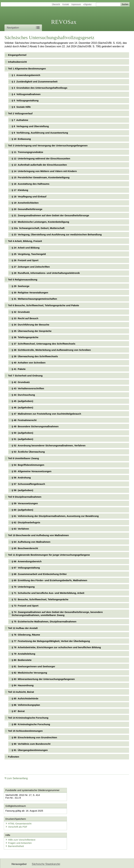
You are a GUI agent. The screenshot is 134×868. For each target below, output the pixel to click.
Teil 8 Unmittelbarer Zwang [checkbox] (23, 458)
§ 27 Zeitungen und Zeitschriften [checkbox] (31, 267)
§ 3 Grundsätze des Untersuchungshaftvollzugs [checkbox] (40, 88)
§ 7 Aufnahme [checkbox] (20, 120)
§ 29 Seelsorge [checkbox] (21, 286)
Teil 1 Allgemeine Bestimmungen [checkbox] (27, 69)
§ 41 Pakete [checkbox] (19, 369)
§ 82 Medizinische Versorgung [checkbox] (29, 673)
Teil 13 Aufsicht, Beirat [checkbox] (21, 692)
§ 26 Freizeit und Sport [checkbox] (25, 260)
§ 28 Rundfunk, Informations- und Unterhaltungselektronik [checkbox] (46, 273)
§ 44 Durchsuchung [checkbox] (23, 395)
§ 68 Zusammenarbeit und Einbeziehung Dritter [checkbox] (39, 574)
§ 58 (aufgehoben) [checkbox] (22, 490)
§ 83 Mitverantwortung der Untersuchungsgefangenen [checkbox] (43, 679)
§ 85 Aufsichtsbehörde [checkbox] (25, 698)
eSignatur (87, 4)
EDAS (69, 863)
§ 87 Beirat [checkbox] (18, 711)
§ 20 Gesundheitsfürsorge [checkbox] (27, 209)
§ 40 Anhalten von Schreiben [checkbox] (29, 363)
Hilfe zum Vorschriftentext (20, 827)
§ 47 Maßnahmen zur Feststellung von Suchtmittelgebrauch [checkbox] (46, 414)
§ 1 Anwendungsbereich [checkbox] (26, 75)
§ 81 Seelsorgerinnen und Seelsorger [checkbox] (33, 666)
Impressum (76, 4)
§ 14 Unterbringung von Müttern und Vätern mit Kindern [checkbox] (44, 171)
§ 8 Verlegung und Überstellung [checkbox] (30, 126)
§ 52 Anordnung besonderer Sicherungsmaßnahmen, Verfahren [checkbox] (49, 445)
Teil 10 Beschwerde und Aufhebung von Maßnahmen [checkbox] (38, 535)
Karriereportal (54, 863)
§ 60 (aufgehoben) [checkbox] (22, 510)
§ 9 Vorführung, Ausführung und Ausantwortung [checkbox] (40, 133)
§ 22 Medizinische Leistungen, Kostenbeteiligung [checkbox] (40, 222)
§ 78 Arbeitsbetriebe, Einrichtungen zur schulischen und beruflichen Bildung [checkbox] (56, 647)
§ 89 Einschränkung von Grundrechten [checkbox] (34, 737)
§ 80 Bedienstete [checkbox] (22, 660)
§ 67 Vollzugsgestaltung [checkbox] (26, 568)
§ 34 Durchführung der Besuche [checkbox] (30, 325)
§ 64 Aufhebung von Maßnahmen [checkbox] (31, 542)
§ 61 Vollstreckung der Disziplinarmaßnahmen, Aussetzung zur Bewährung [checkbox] (55, 516)
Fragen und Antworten (19, 830)
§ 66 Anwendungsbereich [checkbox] (27, 561)
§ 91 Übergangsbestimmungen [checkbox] (30, 750)
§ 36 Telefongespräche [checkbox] (25, 337)
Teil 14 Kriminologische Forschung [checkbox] (28, 718)
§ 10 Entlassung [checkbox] (21, 139)
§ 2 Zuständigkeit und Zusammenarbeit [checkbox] (35, 82)
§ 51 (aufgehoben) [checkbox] (22, 439)
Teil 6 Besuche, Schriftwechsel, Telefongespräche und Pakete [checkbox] (43, 305)
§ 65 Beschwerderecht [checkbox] (25, 548)
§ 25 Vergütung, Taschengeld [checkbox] (29, 254)
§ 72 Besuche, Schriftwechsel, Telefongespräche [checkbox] (40, 599)
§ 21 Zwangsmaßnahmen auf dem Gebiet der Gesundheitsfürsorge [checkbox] (50, 215)
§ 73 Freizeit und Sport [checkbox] (25, 606)
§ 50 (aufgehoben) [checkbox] (22, 433)
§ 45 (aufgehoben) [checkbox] (22, 401)
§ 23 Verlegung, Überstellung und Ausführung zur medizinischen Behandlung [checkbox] (57, 234)
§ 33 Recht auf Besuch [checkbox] (25, 318)
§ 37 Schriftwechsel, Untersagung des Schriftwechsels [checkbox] (44, 344)
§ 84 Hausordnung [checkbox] (23, 685)
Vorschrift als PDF (82, 814)
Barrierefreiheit (15, 833)
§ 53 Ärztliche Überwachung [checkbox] (28, 452)
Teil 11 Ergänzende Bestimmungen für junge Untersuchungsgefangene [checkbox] (49, 555)
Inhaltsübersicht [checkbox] (17, 62)
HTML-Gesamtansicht (84, 811)
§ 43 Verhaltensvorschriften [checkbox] (28, 388)
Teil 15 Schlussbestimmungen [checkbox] (25, 731)
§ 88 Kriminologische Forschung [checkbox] (31, 724)
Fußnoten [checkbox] (14, 757)
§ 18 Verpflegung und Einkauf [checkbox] (29, 196)
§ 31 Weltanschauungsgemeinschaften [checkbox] (34, 299)
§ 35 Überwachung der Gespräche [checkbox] (32, 331)
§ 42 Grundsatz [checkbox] (21, 382)
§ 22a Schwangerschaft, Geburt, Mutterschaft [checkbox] (38, 228)
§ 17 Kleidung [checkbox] (20, 190)
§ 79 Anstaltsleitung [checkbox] (23, 654)
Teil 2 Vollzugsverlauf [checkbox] (20, 113)
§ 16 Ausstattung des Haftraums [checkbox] (31, 184)
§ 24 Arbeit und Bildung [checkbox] (26, 248)
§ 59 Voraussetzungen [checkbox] (25, 503)
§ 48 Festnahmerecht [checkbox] (24, 420)
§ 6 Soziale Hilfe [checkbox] (21, 107)
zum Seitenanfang (16, 778)
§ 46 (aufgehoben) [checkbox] (22, 407)
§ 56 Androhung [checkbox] (21, 478)
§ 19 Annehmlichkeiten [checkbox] (25, 203)
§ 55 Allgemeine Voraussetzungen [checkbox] (32, 471)
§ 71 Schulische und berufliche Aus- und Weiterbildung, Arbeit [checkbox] (48, 593)
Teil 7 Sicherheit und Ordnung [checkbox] (25, 376)
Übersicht (56, 4)
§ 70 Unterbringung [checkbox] (23, 587)
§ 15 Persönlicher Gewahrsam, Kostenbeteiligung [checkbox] (41, 177)
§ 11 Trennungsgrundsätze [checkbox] (27, 152)
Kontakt (66, 4)
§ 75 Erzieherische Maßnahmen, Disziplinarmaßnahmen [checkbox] (44, 622)
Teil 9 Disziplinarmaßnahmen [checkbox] (25, 497)
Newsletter (38, 863)
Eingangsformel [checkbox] (17, 55)
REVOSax (64, 22)
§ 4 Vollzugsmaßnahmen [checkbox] (26, 94)
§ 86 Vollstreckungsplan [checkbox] (26, 705)
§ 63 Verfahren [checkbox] (20, 529)
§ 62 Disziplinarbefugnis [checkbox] (26, 522)
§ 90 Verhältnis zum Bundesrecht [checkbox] (31, 744)
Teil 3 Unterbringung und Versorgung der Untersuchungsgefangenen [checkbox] (48, 145)
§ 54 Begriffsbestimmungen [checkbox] (28, 465)
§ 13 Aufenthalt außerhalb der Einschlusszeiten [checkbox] (39, 165)
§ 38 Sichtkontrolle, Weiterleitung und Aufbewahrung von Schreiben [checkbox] (51, 350)
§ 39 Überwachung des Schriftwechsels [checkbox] (35, 356)
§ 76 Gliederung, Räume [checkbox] (26, 635)
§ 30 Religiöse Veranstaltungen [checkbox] (30, 293)
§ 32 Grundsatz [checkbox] (21, 312)
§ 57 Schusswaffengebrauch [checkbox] (28, 484)
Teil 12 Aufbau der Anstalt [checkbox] (23, 628)
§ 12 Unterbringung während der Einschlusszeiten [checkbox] (41, 158)
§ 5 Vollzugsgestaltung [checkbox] (25, 100)
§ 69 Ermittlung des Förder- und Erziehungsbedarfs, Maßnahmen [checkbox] (49, 580)
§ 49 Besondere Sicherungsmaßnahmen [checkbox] (35, 426)
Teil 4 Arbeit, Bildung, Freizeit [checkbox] (25, 241)
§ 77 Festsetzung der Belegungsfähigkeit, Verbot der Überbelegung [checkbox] (51, 641)
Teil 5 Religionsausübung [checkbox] (23, 280)
